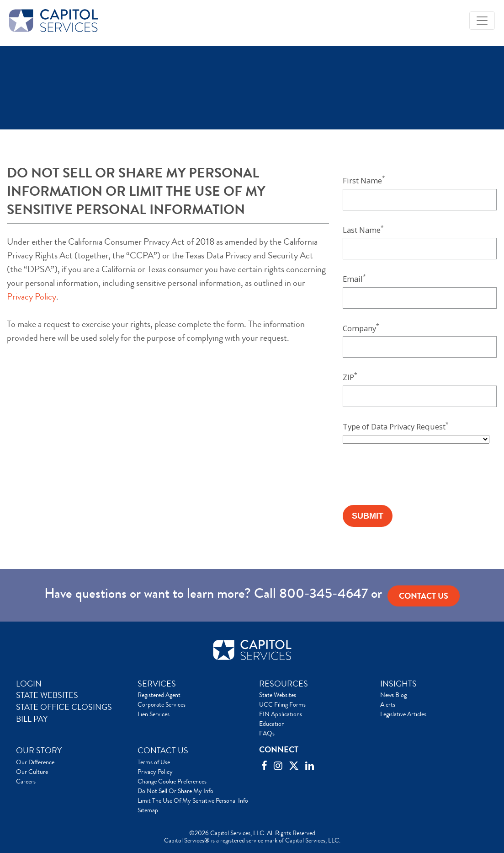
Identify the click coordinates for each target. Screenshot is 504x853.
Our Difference (35, 762)
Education (272, 724)
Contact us (424, 596)
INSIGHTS (398, 684)
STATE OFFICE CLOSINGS (64, 707)
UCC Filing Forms (282, 704)
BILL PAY (32, 719)
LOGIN (29, 684)
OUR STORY (39, 751)
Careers (26, 781)
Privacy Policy (32, 297)
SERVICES (157, 684)
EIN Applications (281, 714)
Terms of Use (154, 762)
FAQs (267, 733)
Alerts (388, 704)
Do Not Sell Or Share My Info (175, 791)
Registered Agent (159, 695)
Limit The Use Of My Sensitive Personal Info (193, 800)
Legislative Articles (403, 714)
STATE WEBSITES (47, 695)
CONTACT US (163, 751)
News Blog (393, 695)
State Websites (278, 695)
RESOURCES (284, 684)
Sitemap (148, 810)
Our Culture (32, 772)
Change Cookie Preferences (172, 781)
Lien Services (154, 714)
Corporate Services (162, 704)
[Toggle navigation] (482, 21)
